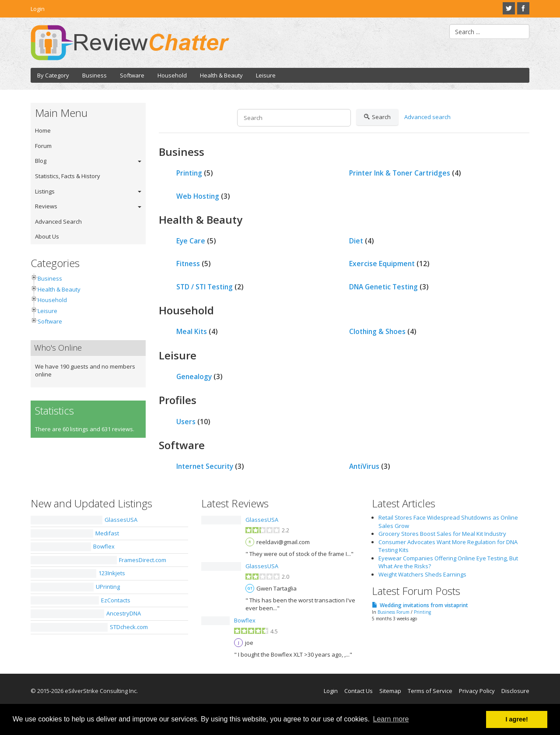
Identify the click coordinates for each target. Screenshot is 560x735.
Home (43, 130)
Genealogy (194, 376)
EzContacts (116, 600)
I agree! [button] (517, 719)
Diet (356, 241)
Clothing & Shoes (377, 331)
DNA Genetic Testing (383, 287)
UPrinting (108, 587)
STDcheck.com (129, 627)
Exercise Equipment (382, 264)
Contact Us (359, 691)
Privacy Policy (477, 691)
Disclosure (515, 691)
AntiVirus (364, 466)
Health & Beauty (221, 75)
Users (186, 422)
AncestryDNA (124, 613)
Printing (189, 173)
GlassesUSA (121, 520)
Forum (43, 146)
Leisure (266, 75)
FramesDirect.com (143, 560)
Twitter (509, 8)
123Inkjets (112, 573)
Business (94, 75)
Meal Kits (192, 331)
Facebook (523, 8)
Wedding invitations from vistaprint (424, 605)
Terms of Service (430, 691)
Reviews (46, 206)
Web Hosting (198, 196)
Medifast (107, 533)
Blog (41, 161)
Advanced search (427, 117)
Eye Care (191, 241)
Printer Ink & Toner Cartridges (400, 173)
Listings (45, 191)
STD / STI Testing (205, 287)
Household (172, 75)
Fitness (188, 264)
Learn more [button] (391, 719)
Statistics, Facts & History (68, 176)
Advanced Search (58, 222)
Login (38, 9)
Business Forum (394, 612)
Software (132, 75)
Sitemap (390, 691)
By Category (53, 75)
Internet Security (205, 466)
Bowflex (104, 546)
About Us (47, 236)
